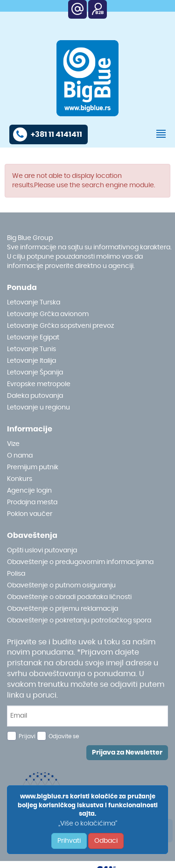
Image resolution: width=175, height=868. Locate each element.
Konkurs (20, 479)
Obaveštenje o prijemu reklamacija (63, 609)
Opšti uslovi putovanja (42, 550)
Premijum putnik (33, 467)
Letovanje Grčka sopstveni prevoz (60, 326)
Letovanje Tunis (31, 349)
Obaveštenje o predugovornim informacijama (80, 562)
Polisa (16, 574)
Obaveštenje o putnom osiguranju (61, 586)
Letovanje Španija (35, 373)
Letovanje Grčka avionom (48, 314)
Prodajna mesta (32, 502)
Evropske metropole (39, 384)
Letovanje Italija (31, 361)
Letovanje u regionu (38, 408)
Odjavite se (64, 736)
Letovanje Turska (34, 303)
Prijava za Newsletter (127, 753)
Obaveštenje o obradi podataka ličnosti (69, 597)
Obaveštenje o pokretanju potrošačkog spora (79, 621)
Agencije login (29, 491)
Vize (13, 444)
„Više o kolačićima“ (88, 824)
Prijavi (27, 736)
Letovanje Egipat (33, 338)
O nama (20, 456)
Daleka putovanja (35, 396)
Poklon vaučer (30, 514)
